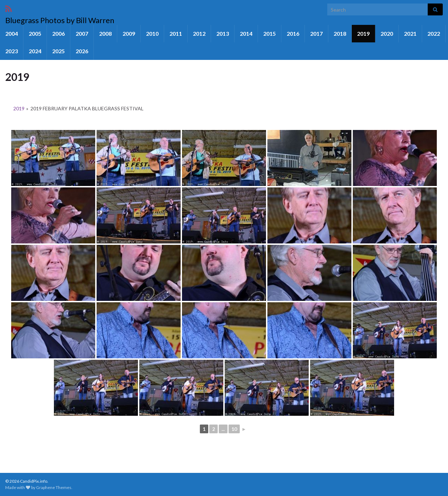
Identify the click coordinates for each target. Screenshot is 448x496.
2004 (12, 33)
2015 (269, 33)
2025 (58, 51)
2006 (58, 33)
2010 (152, 33)
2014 (246, 33)
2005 (35, 33)
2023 (12, 51)
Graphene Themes (54, 487)
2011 (176, 33)
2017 (316, 33)
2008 (105, 33)
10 (234, 429)
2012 (199, 33)
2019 (363, 33)
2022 (434, 33)
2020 (387, 33)
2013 (223, 33)
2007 (82, 33)
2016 (293, 33)
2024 (35, 51)
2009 (129, 33)
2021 (410, 33)
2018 (340, 33)
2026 (82, 51)
